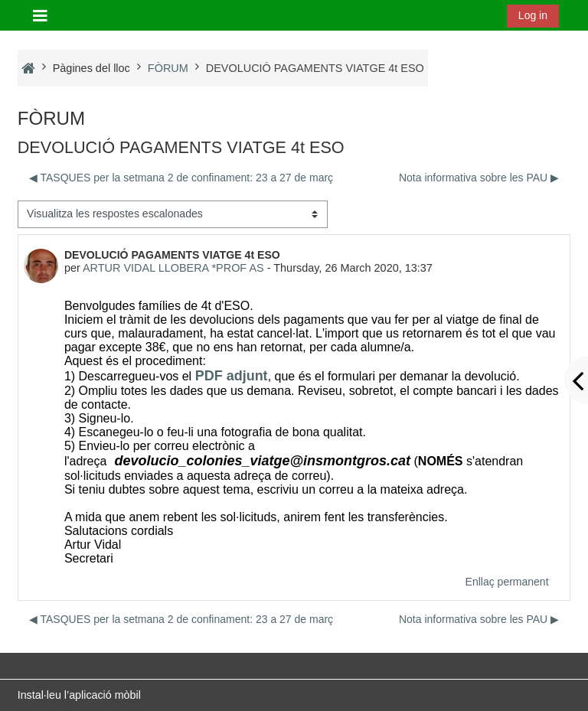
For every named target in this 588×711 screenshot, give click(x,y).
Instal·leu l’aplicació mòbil (79, 695)
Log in (533, 15)
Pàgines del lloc (91, 68)
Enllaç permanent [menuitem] (507, 582)
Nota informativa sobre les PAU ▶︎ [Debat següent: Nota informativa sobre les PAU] (479, 178)
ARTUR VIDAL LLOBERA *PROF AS (173, 268)
